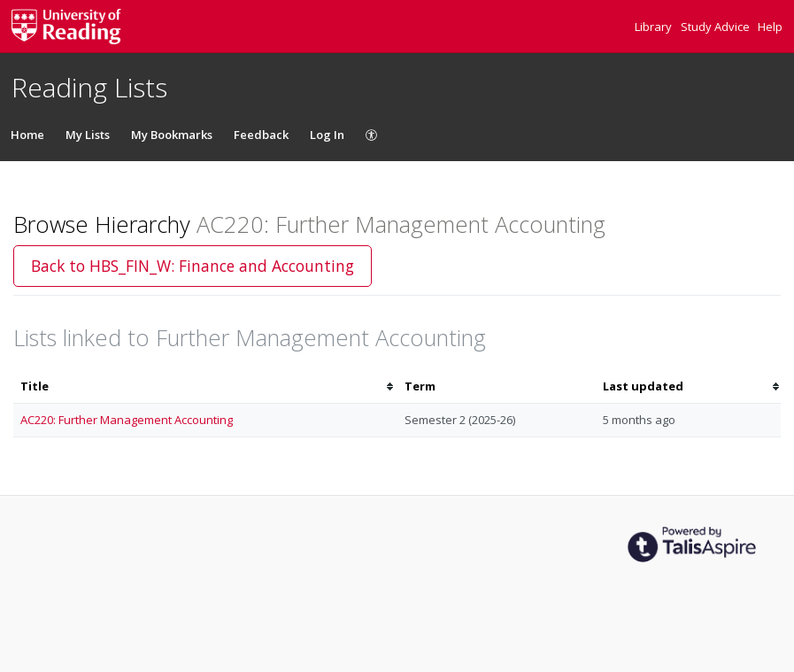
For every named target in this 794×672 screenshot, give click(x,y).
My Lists (88, 135)
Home (27, 135)
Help (770, 27)
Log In (327, 135)
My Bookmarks (172, 135)
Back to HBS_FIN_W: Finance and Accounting (193, 266)
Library (655, 27)
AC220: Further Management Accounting (127, 420)
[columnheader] (205, 386)
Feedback (261, 135)
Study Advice (717, 27)
